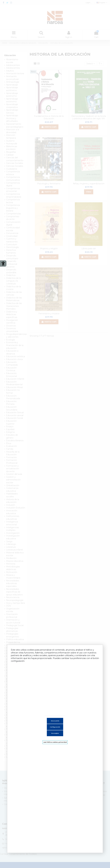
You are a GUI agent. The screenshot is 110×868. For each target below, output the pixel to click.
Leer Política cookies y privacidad (55, 742)
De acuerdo (55, 721)
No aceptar (55, 733)
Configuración (55, 727)
